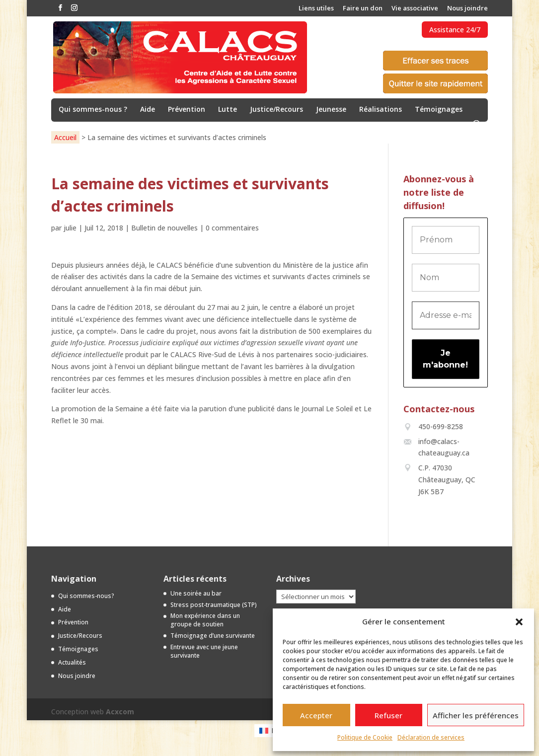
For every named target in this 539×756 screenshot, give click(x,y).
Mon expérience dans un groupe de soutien (205, 620)
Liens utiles (316, 9)
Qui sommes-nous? (86, 596)
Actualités (72, 662)
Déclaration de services (431, 737)
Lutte (228, 110)
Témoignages (439, 110)
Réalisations (381, 110)
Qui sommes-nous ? (93, 110)
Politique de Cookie (365, 737)
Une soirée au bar (196, 593)
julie (70, 228)
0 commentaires (232, 228)
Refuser (388, 715)
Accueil (65, 137)
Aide (148, 110)
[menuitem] (269, 731)
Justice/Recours (276, 110)
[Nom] (446, 278)
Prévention (187, 110)
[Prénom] (446, 240)
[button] (519, 622)
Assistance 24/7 (455, 30)
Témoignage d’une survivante (213, 636)
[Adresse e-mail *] (446, 315)
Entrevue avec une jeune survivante (204, 651)
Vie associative (415, 9)
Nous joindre (467, 9)
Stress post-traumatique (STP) (214, 605)
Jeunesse (331, 110)
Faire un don (363, 9)
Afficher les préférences (476, 715)
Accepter (316, 715)
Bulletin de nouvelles (164, 228)
